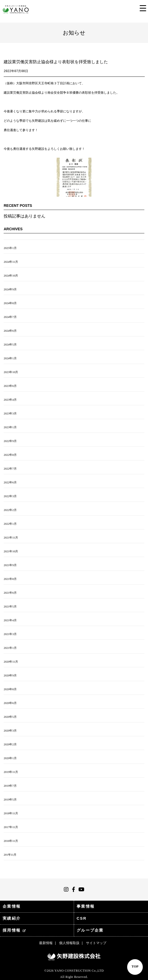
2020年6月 (10, 703)
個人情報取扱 (69, 943)
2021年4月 (10, 620)
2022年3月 (10, 496)
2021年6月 (10, 593)
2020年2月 (10, 744)
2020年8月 (10, 689)
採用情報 (14, 930)
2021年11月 (11, 537)
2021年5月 (10, 606)
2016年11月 (11, 841)
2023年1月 (10, 427)
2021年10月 (11, 551)
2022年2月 (10, 510)
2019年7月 (10, 786)
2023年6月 (10, 386)
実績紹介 (12, 918)
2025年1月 (10, 248)
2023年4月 (10, 400)
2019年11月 (11, 772)
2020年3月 (10, 731)
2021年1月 (10, 648)
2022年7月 (10, 469)
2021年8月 (10, 579)
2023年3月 (10, 413)
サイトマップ (96, 943)
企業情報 (12, 906)
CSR (82, 918)
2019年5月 (10, 799)
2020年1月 (10, 758)
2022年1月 (10, 524)
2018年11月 (11, 813)
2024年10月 (11, 276)
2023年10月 (11, 372)
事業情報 (86, 906)
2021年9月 (10, 565)
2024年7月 (10, 317)
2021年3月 (10, 634)
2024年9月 (10, 289)
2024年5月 (10, 344)
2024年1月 (10, 358)
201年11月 (10, 855)
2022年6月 (10, 482)
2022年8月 (10, 455)
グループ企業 (90, 930)
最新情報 (46, 943)
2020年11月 (11, 662)
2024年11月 (11, 262)
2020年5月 (10, 717)
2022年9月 (10, 441)
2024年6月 (10, 331)
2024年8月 (10, 303)
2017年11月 (11, 827)
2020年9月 (10, 675)
